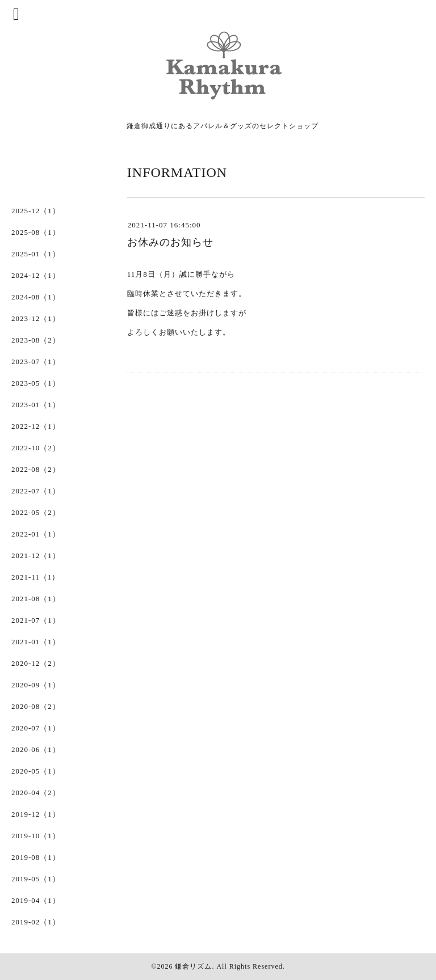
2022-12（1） (36, 426)
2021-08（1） (36, 599)
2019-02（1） (36, 922)
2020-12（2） (36, 663)
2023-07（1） (36, 362)
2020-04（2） (36, 793)
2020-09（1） (36, 685)
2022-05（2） (36, 512)
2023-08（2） (36, 340)
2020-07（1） (36, 728)
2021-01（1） (36, 642)
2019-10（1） (36, 836)
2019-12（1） (36, 814)
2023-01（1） (36, 405)
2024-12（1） (36, 275)
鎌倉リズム (193, 966)
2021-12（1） (36, 556)
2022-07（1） (36, 491)
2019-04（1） (36, 900)
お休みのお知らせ (170, 242)
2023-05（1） (36, 383)
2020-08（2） (36, 706)
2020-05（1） (36, 771)
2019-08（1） (36, 857)
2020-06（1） (36, 749)
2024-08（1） (36, 297)
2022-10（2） (36, 448)
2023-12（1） (36, 318)
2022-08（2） (36, 469)
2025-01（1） (36, 254)
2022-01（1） (36, 534)
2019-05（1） (36, 879)
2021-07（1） (36, 620)
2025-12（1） (36, 211)
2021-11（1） (35, 577)
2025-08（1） (36, 232)
